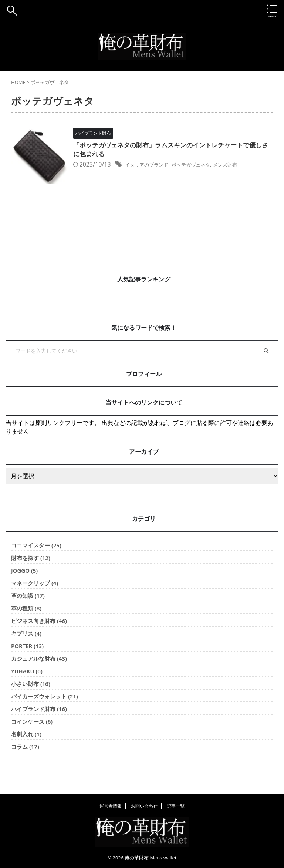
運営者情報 (111, 806)
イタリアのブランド (169, 166)
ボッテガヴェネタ (223, 166)
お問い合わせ (144, 806)
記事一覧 (176, 806)
